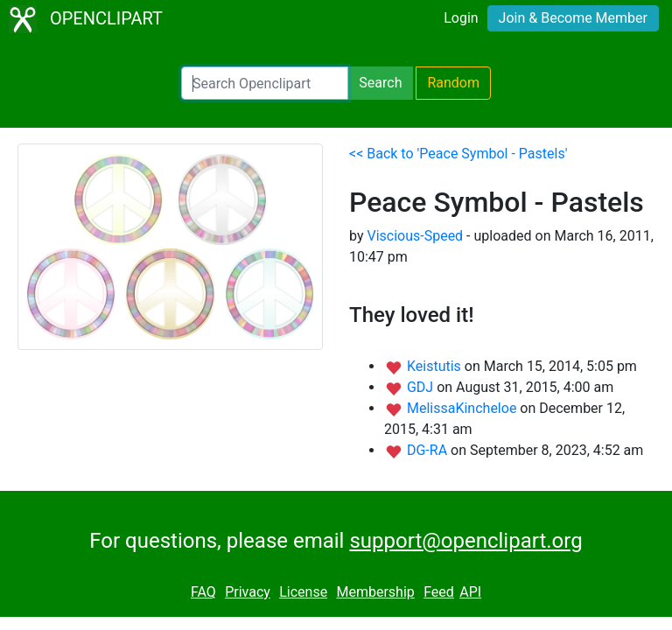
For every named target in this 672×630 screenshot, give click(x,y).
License (303, 592)
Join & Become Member (573, 18)
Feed (439, 592)
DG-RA (429, 450)
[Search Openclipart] (265, 83)
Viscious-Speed (415, 236)
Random (453, 83)
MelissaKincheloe (463, 408)
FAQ (203, 592)
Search (380, 83)
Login (461, 18)
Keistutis (436, 366)
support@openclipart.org (465, 541)
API (470, 592)
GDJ (422, 387)
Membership (375, 592)
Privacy (248, 592)
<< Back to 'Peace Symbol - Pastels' (458, 154)
